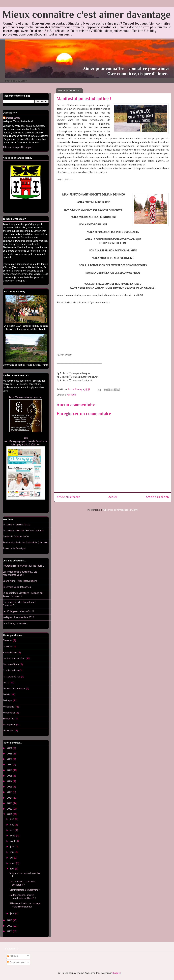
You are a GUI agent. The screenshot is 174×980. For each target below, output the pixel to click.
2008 (10, 931)
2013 (10, 803)
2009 (10, 926)
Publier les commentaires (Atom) (120, 510)
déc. (13, 819)
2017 (10, 781)
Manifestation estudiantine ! (25, 890)
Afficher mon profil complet (18, 147)
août (13, 841)
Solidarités (8, 719)
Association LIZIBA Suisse (16, 525)
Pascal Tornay (13, 118)
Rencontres (9, 713)
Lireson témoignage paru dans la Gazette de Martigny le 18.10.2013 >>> (26, 441)
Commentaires (16, 963)
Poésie (6, 695)
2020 (10, 765)
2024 (10, 748)
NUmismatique (11, 671)
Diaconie (7, 647)
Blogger (116, 973)
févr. (13, 869)
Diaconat (8, 641)
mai (12, 852)
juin (12, 847)
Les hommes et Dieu (14, 659)
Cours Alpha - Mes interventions (20, 581)
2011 (10, 814)
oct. (13, 830)
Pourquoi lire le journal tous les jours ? (24, 566)
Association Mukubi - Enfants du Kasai (23, 531)
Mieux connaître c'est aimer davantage (87, 14)
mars (13, 863)
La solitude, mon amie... (15, 624)
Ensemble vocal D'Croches (17, 587)
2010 (10, 920)
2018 (10, 776)
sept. (13, 836)
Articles (12, 956)
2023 (10, 754)
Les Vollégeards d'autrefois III (19, 612)
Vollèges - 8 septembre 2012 (18, 618)
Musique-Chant (11, 665)
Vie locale (8, 731)
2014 (10, 798)
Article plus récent (68, 497)
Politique (71, 395)
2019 (10, 770)
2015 (10, 792)
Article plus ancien (157, 497)
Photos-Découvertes (14, 689)
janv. (13, 914)
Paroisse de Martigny (14, 549)
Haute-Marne (10, 653)
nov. (13, 825)
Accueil (113, 497)
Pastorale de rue (12, 677)
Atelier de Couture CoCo (16, 537)
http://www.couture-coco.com (26, 397)
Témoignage (9, 725)
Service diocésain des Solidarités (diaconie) (26, 543)
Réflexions (8, 707)
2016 (10, 787)
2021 (10, 759)
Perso (6, 683)
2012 (10, 809)
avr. (12, 858)
